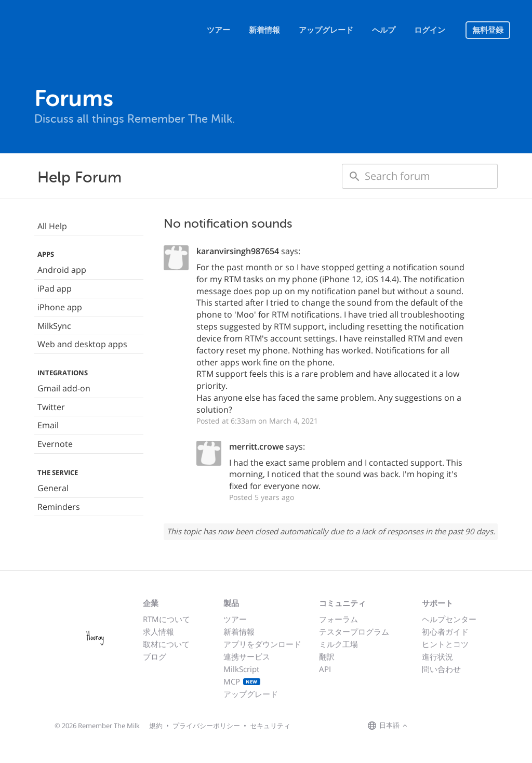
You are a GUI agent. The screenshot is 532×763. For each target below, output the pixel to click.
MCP (242, 681)
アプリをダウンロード (262, 644)
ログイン (430, 30)
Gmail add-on (64, 388)
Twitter (51, 407)
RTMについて (167, 619)
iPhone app (60, 307)
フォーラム (338, 619)
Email (48, 425)
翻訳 (327, 656)
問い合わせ (441, 669)
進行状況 (437, 656)
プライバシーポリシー (206, 726)
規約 (156, 726)
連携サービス (247, 656)
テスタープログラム (354, 632)
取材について (166, 644)
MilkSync (54, 326)
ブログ (155, 656)
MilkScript (241, 669)
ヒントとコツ (445, 644)
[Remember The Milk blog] (453, 726)
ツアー (218, 30)
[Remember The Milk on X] (440, 726)
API (325, 669)
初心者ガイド (445, 632)
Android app (62, 270)
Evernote (55, 444)
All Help (52, 226)
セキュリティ (270, 726)
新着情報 (264, 30)
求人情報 (158, 632)
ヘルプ (384, 30)
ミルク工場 (338, 644)
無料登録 (488, 30)
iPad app (55, 288)
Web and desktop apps (82, 344)
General (53, 488)
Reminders (59, 507)
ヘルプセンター (449, 619)
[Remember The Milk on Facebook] (425, 726)
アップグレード (326, 30)
